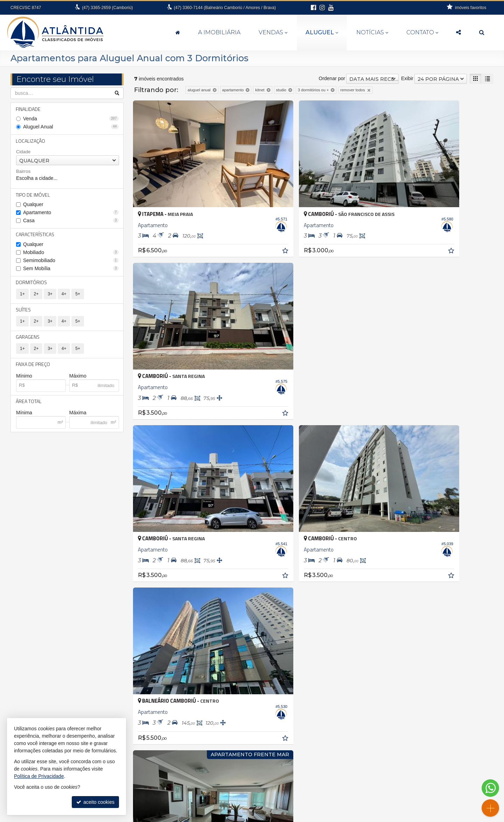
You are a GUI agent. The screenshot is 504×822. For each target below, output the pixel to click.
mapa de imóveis (421, 778)
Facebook (421, 792)
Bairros (23, 172)
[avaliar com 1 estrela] (137, 518)
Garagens (28, 339)
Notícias (372, 32)
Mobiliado (71, 254)
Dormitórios (32, 284)
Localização (31, 141)
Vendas (273, 32)
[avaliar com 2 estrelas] (145, 518)
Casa (71, 222)
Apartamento (71, 213)
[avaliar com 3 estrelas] (152, 518)
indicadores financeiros (421, 764)
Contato (422, 32)
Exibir (407, 78)
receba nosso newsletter (421, 757)
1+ (22, 296)
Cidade (23, 152)
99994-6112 (256, 792)
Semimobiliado (71, 262)
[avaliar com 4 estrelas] (159, 518)
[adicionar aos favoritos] (242, 223)
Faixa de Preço (33, 367)
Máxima (78, 416)
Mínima (24, 416)
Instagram (420, 799)
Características (35, 236)
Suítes (24, 312)
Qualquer (33, 205)
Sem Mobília (71, 270)
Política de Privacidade (323, 817)
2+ (36, 296)
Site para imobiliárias (370, 817)
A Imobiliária (219, 32)
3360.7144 (256, 785)
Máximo (78, 379)
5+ (78, 296)
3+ (50, 296)
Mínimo (24, 379)
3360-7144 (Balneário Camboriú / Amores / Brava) (225, 8)
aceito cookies (95, 802)
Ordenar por (332, 78)
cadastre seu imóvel (421, 771)
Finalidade (29, 109)
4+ (64, 296)
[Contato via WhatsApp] (490, 788)
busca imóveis (421, 785)
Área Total (29, 404)
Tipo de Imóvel (33, 195)
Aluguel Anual (71, 127)
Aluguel (322, 32)
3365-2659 (107, 8)
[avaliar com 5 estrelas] (167, 518)
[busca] (482, 33)
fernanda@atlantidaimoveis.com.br (256, 799)
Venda (71, 119)
